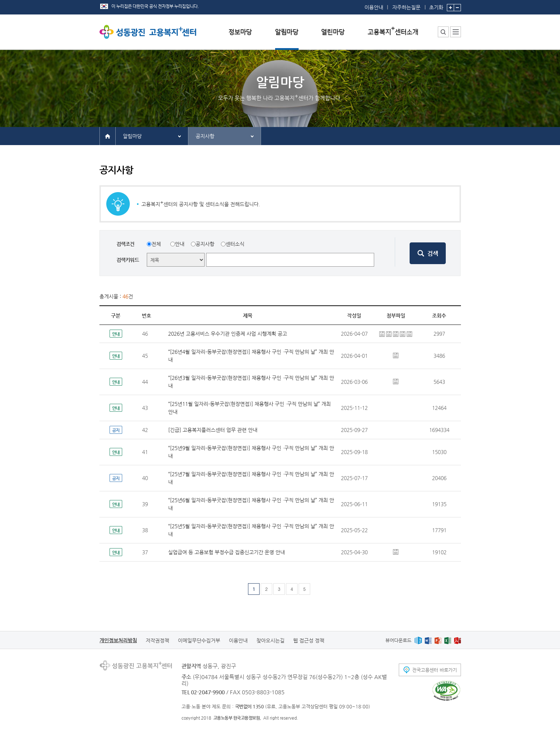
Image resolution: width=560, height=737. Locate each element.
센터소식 (235, 244)
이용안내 (374, 7)
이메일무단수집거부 (199, 640)
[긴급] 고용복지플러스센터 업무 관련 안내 (213, 430)
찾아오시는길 (270, 640)
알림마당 (132, 136)
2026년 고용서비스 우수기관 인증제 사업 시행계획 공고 (228, 334)
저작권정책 (157, 640)
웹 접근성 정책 (309, 640)
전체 (156, 244)
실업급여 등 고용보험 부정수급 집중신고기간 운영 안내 (226, 552)
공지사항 (205, 136)
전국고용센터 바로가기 (435, 670)
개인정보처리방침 (118, 640)
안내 (180, 244)
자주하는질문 (406, 7)
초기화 (436, 5)
